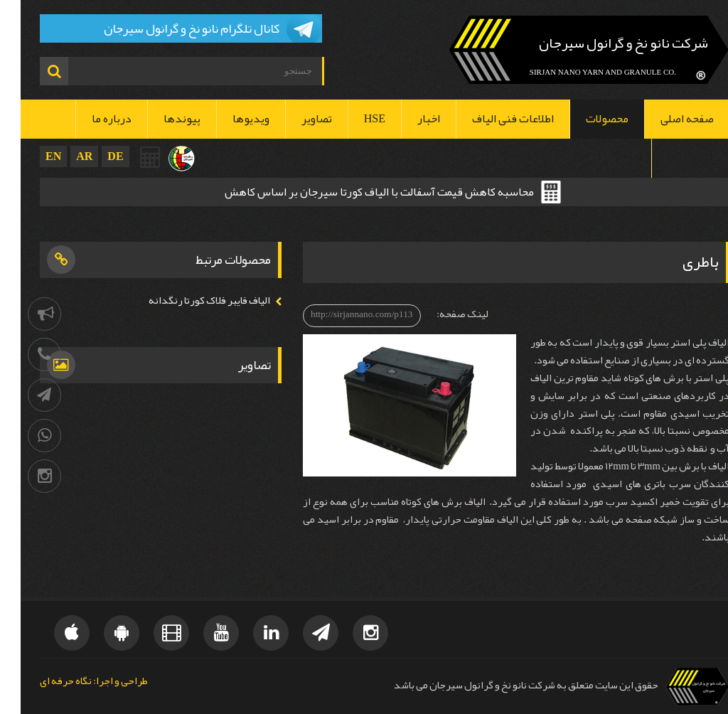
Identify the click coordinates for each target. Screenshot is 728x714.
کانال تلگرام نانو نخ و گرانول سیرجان (171, 28)
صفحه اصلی (667, 119)
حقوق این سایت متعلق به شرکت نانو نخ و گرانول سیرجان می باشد (505, 685)
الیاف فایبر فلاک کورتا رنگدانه (189, 300)
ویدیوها (230, 119)
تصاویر (296, 119)
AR (64, 156)
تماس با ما (670, 158)
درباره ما (91, 119)
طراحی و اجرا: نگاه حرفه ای (73, 682)
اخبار (408, 119)
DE (95, 156)
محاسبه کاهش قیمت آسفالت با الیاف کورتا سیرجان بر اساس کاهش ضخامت (359, 193)
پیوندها (161, 119)
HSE (354, 119)
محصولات (587, 119)
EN (33, 156)
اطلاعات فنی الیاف (492, 119)
